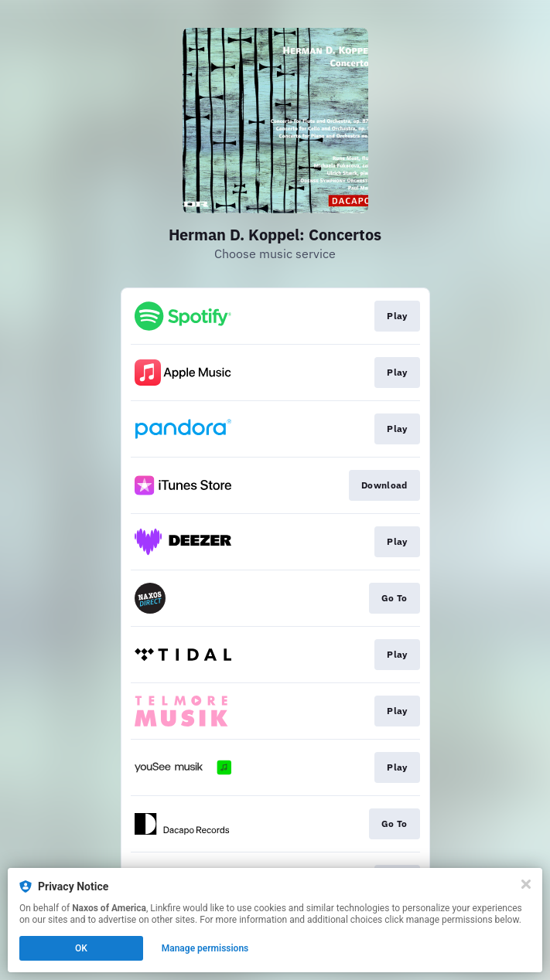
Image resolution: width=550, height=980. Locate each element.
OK (81, 948)
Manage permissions (205, 948)
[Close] (526, 884)
